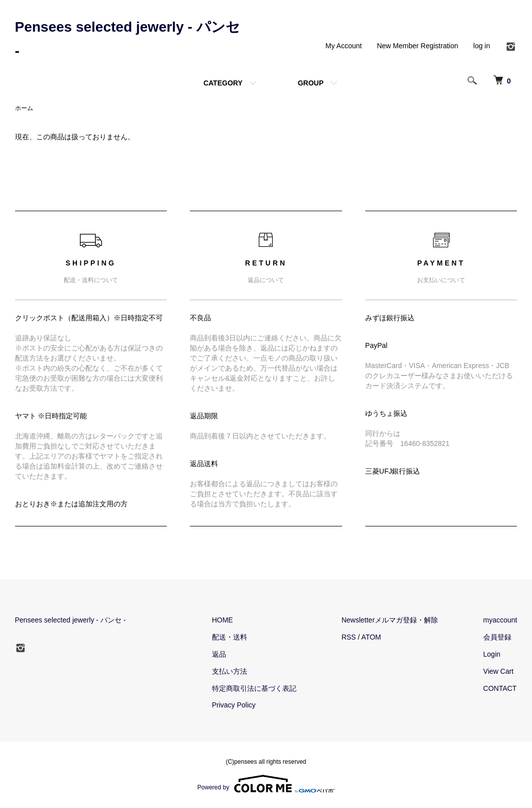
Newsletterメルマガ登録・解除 (390, 620)
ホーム (24, 108)
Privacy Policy (234, 705)
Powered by (266, 784)
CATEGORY (223, 83)
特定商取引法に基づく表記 (254, 688)
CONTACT (500, 688)
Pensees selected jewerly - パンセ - (71, 620)
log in (482, 46)
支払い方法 (230, 671)
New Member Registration (417, 46)
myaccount (500, 620)
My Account (344, 46)
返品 (219, 654)
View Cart (498, 671)
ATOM (371, 637)
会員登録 (497, 637)
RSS (349, 637)
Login (492, 654)
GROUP (311, 83)
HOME (223, 620)
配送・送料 (230, 637)
